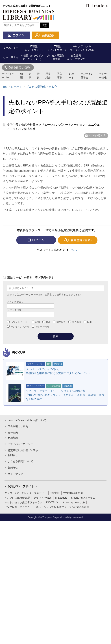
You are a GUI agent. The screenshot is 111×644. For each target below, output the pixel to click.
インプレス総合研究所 (17, 498)
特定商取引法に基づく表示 (23, 450)
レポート (71, 76)
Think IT (55, 493)
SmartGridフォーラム (83, 498)
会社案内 (13, 433)
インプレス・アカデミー (18, 507)
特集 (38, 76)
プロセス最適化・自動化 (42, 87)
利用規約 (13, 438)
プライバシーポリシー (20, 444)
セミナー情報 (103, 76)
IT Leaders (61, 498)
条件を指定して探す (20, 67)
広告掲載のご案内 (18, 426)
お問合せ (13, 455)
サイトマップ (15, 474)
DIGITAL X (52, 502)
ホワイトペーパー (8, 76)
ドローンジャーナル (73, 502)
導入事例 (60, 76)
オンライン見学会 (87, 76)
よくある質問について (20, 461)
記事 (30, 76)
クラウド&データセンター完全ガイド (26, 493)
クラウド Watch (43, 498)
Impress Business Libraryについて (27, 420)
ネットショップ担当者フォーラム (23, 502)
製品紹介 (48, 76)
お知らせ (13, 467)
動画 (21, 76)
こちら (73, 250)
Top (5, 87)
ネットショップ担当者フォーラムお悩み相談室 (63, 507)
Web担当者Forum (73, 493)
